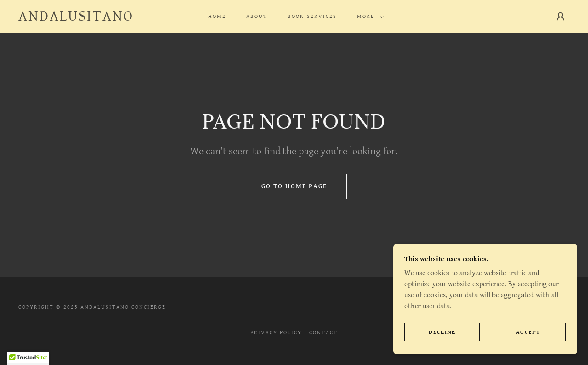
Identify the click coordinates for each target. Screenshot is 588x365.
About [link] (257, 16)
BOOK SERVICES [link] (312, 16)
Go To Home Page (294, 186)
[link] (76, 19)
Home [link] (217, 16)
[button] (368, 17)
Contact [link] (323, 333)
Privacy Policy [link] (276, 333)
